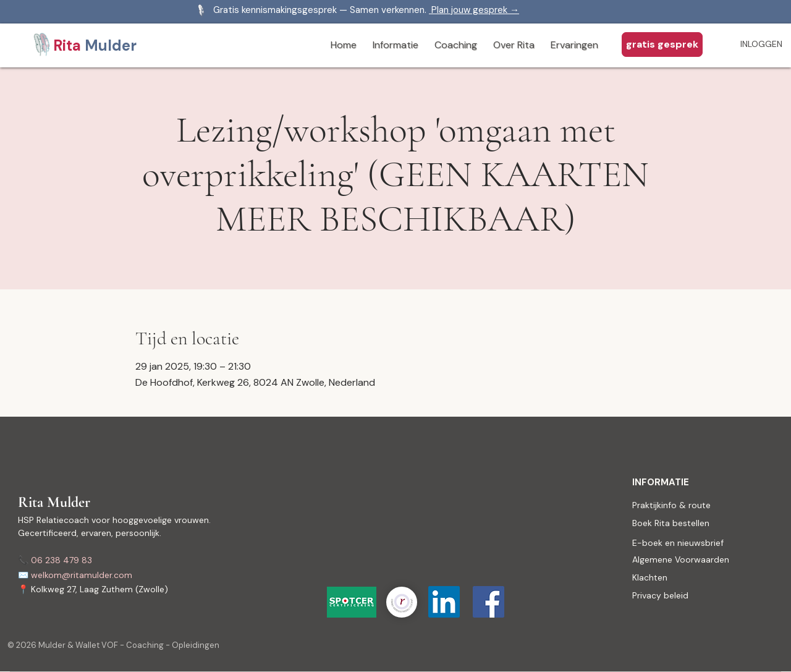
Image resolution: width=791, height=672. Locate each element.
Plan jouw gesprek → (474, 10)
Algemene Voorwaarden (681, 559)
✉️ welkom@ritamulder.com (75, 575)
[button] (395, 45)
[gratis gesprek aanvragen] (662, 45)
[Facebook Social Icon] (489, 602)
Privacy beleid (660, 595)
